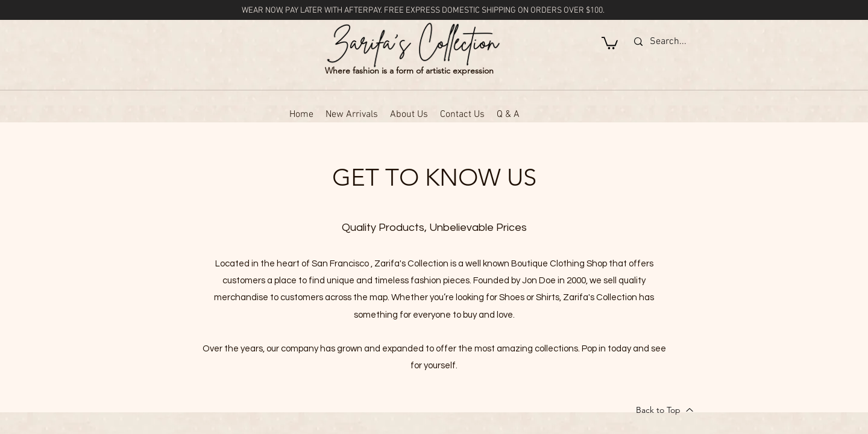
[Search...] (726, 42)
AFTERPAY (363, 11)
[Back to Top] (665, 410)
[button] (610, 42)
